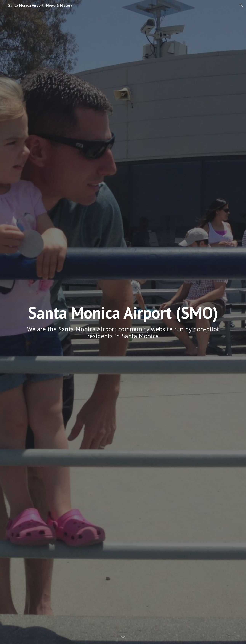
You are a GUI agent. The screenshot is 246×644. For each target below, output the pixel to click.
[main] (123, 322)
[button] (241, 5)
